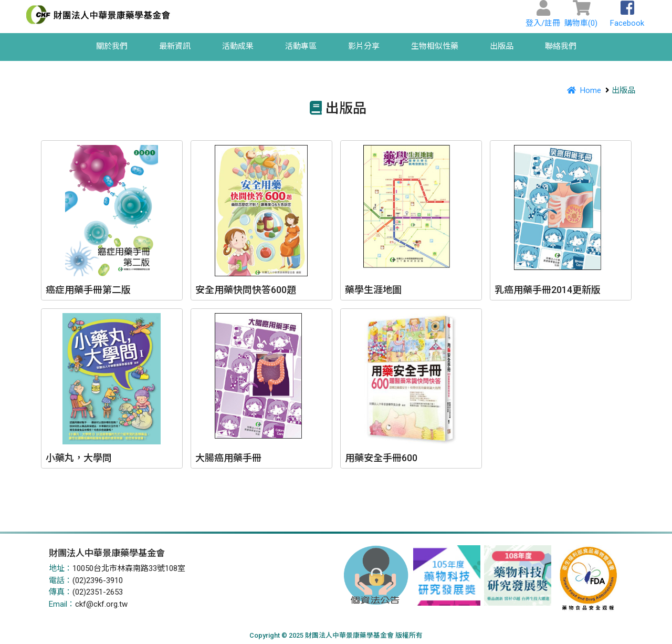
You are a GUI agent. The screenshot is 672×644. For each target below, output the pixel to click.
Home (582, 90)
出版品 (502, 46)
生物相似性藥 (435, 46)
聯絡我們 (561, 46)
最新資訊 (175, 46)
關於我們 (112, 46)
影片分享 (364, 46)
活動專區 (301, 46)
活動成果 (238, 46)
